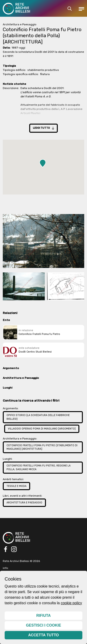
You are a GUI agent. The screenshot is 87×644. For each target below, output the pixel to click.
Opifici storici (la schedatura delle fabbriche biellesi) (38, 417)
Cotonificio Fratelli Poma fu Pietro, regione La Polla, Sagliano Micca (39, 467)
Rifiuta (44, 616)
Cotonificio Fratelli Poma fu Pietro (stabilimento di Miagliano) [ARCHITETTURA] (42, 447)
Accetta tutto (43, 635)
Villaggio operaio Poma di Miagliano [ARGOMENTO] (42, 429)
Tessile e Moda (16, 486)
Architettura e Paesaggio (24, 503)
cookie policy (71, 603)
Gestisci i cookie (43, 625)
